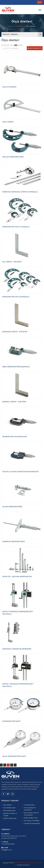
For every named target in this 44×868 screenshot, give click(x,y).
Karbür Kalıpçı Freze (31, 818)
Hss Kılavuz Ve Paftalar (32, 821)
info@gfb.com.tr (7, 850)
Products (19, 26)
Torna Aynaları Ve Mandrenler (30, 809)
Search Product (35, 48)
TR (40, 2)
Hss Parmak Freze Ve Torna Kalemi (31, 814)
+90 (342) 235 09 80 (8, 844)
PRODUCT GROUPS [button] (23, 34)
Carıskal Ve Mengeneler (32, 823)
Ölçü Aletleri (7, 805)
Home (10, 26)
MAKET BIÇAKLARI (10, 818)
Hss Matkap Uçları (9, 808)
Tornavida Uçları (29, 805)
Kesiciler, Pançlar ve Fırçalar (10, 814)
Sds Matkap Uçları (9, 811)
